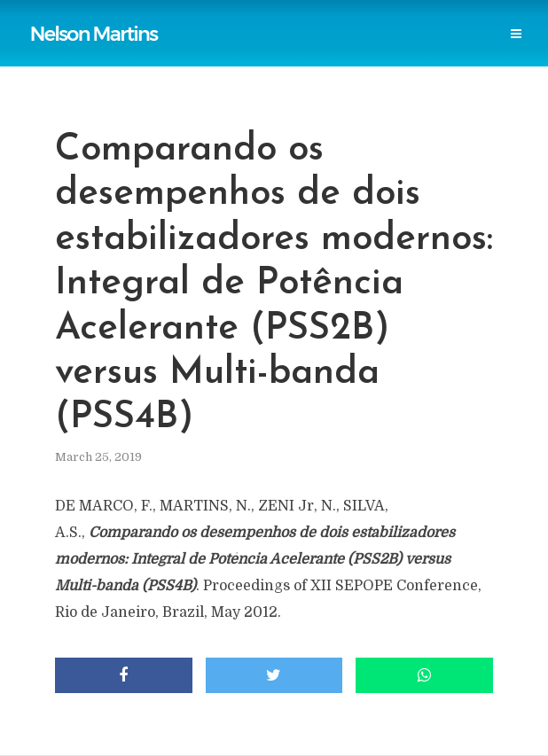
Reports (229, 19)
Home (69, 19)
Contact (378, 55)
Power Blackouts (381, 19)
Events (308, 55)
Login (444, 55)
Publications (145, 19)
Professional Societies (120, 55)
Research (237, 55)
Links (291, 19)
